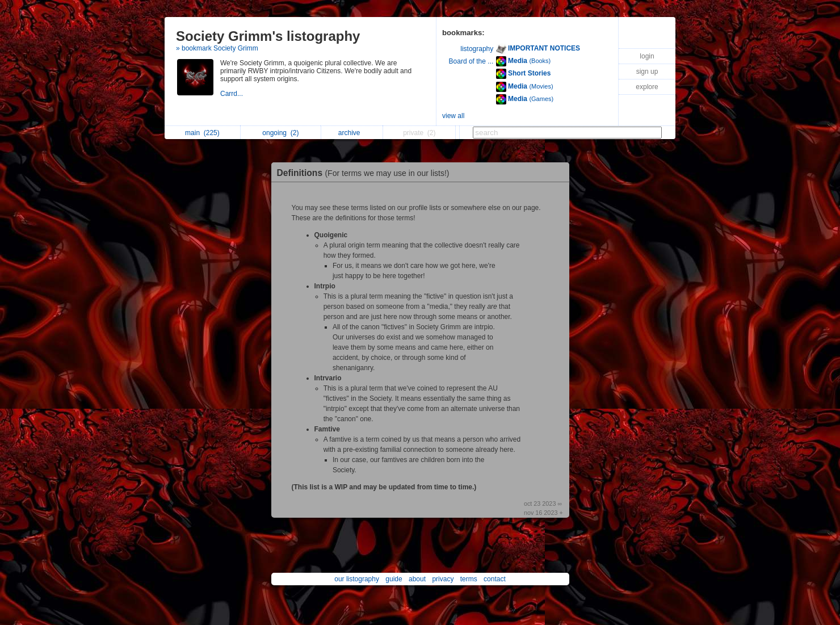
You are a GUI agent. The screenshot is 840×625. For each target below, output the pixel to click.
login (647, 56)
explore (647, 87)
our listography (357, 579)
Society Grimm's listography (268, 36)
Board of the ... (471, 61)
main (202, 133)
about (417, 579)
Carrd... (232, 94)
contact (495, 579)
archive (352, 133)
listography (477, 49)
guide (394, 579)
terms (469, 579)
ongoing (280, 133)
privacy (443, 579)
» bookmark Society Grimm (217, 48)
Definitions (366, 173)
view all (453, 116)
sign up (647, 72)
